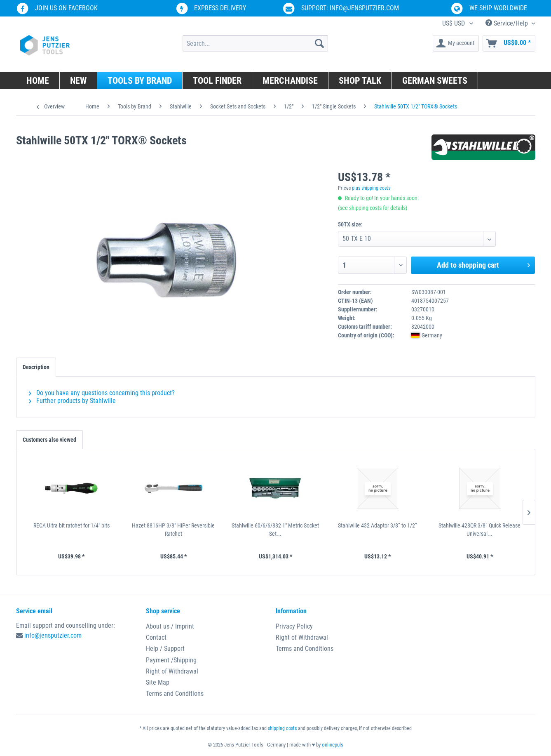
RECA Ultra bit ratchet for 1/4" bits (72, 525)
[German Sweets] (435, 81)
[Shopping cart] (509, 43)
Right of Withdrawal (172, 671)
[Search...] (255, 43)
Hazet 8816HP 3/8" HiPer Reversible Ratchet (173, 530)
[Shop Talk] (360, 81)
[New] (79, 81)
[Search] (319, 43)
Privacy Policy (294, 626)
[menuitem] (255, 43)
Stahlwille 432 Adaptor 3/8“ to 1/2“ (377, 525)
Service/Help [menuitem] (508, 23)
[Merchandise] (290, 81)
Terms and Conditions (175, 694)
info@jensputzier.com (53, 635)
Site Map (158, 682)
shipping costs (282, 728)
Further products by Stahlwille (72, 401)
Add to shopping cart (483, 264)
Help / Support (165, 649)
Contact (156, 637)
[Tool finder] (217, 81)
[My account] (456, 43)
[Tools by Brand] (140, 81)
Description (36, 367)
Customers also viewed (49, 440)
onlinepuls (333, 745)
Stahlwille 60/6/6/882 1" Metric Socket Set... (275, 530)
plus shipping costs (371, 188)
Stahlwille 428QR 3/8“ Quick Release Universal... (479, 530)
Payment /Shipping (171, 660)
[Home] (38, 81)
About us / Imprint (170, 626)
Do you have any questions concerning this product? (102, 393)
